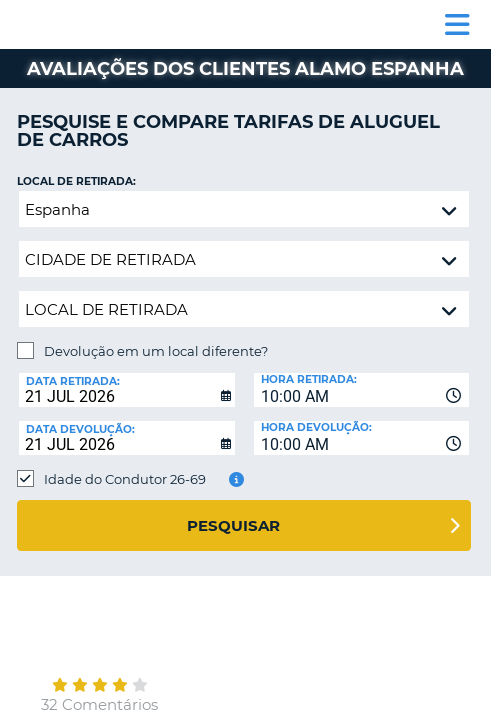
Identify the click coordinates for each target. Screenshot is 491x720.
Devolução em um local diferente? (156, 351)
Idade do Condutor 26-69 (125, 479)
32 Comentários (99, 704)
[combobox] (362, 390)
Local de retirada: (76, 181)
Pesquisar (233, 525)
